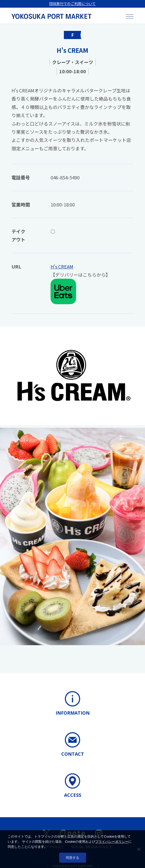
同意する (73, 858)
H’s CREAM (62, 266)
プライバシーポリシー (112, 842)
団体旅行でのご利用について (72, 4)
